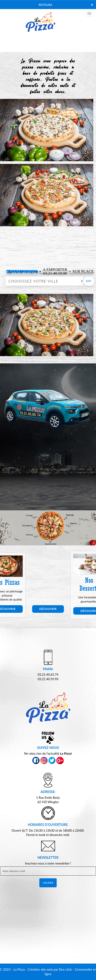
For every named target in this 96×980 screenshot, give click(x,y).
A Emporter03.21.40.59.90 (53, 271)
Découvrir (48, 609)
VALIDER (48, 883)
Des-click (65, 969)
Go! (89, 281)
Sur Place (81, 271)
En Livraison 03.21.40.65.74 (22, 271)
